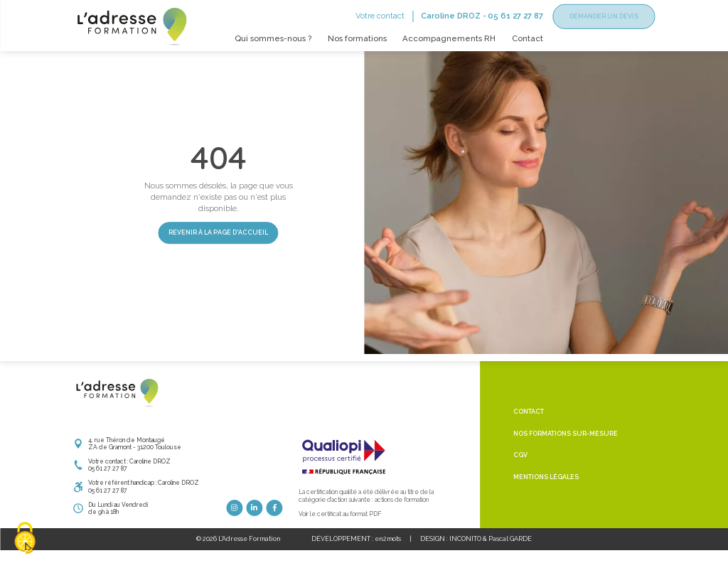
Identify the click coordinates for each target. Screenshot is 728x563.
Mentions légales (546, 497)
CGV (520, 475)
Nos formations (357, 38)
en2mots (388, 559)
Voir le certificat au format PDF (340, 533)
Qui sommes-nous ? (273, 38)
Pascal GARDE (510, 559)
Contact (528, 38)
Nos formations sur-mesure (566, 454)
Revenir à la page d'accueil (218, 252)
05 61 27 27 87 (515, 16)
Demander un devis (604, 16)
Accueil (84, 63)
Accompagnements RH (449, 38)
